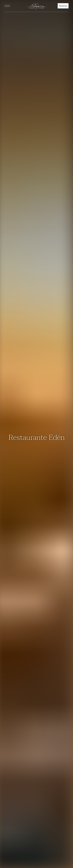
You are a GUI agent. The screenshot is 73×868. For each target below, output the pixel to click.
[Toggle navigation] (7, 6)
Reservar (63, 6)
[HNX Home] (37, 6)
